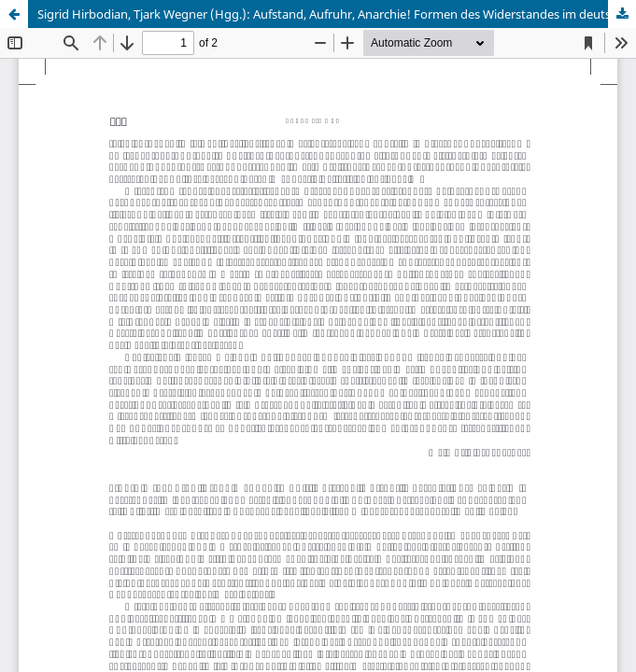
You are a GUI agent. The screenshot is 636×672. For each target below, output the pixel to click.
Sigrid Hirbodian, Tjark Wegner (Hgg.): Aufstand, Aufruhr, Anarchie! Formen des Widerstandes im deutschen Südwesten (337, 14)
